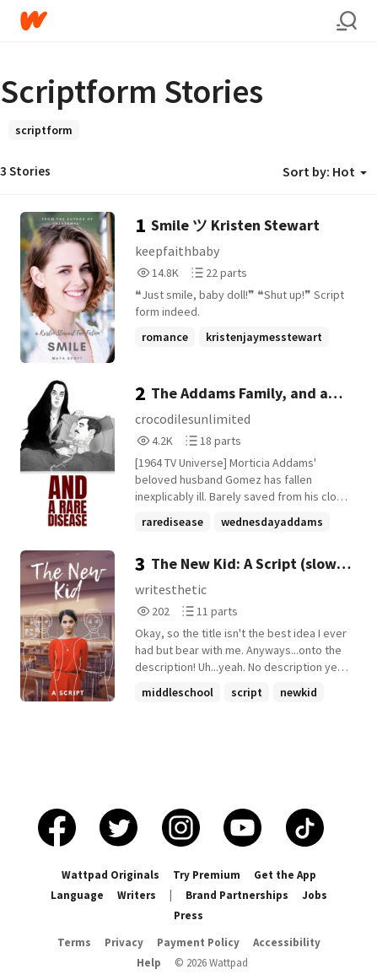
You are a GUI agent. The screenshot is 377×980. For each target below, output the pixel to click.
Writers (137, 895)
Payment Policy (198, 942)
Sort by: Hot (325, 171)
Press (188, 915)
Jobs (315, 895)
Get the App (285, 875)
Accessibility (287, 942)
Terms (74, 942)
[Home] (178, 21)
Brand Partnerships (237, 895)
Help (149, 963)
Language (77, 895)
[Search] (347, 21)
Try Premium (207, 875)
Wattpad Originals (110, 875)
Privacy (124, 942)
